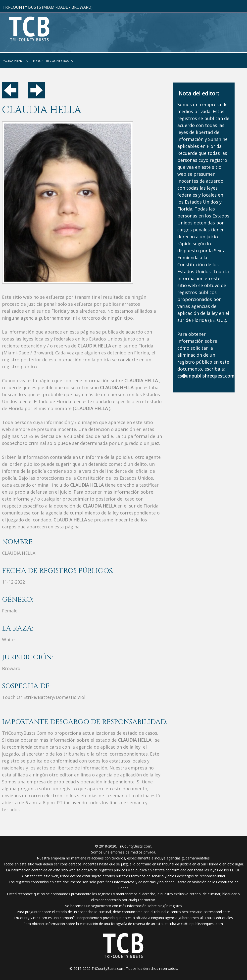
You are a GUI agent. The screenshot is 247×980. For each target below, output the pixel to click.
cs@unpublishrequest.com (202, 924)
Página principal (15, 61)
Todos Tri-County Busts (53, 61)
